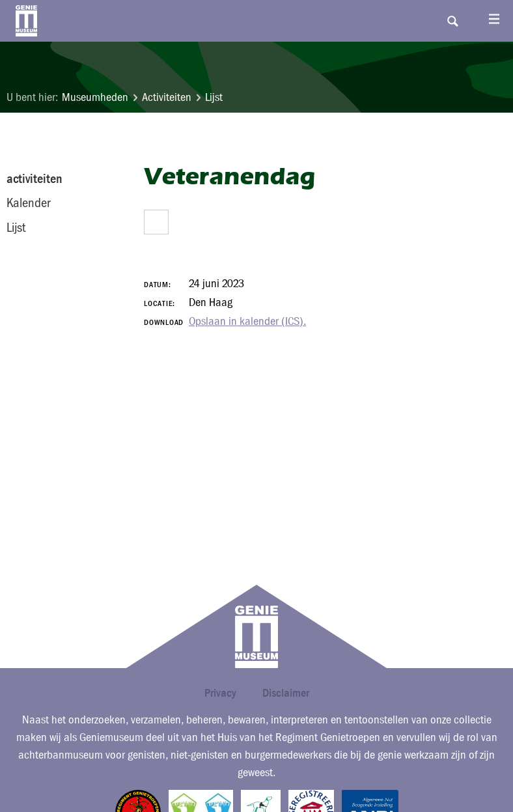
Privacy (220, 693)
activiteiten (35, 178)
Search (452, 21)
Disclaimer (286, 693)
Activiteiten (167, 97)
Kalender (28, 203)
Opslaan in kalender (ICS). (247, 321)
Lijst (214, 97)
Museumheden (95, 97)
